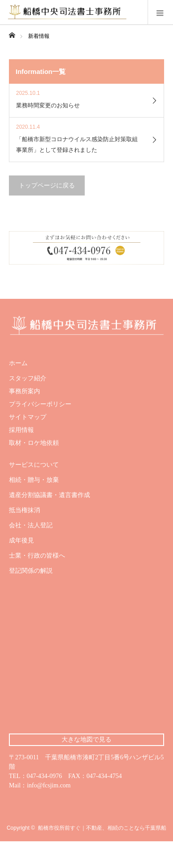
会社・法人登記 (31, 526)
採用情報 (21, 430)
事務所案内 (25, 391)
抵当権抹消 (25, 510)
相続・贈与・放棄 (34, 480)
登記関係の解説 (31, 571)
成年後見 (21, 541)
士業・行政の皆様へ (37, 556)
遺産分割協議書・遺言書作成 (49, 495)
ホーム (18, 363)
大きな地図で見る (86, 740)
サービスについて (34, 465)
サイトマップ (28, 417)
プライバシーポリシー (40, 404)
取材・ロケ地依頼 (34, 443)
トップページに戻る (47, 185)
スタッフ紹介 (28, 379)
